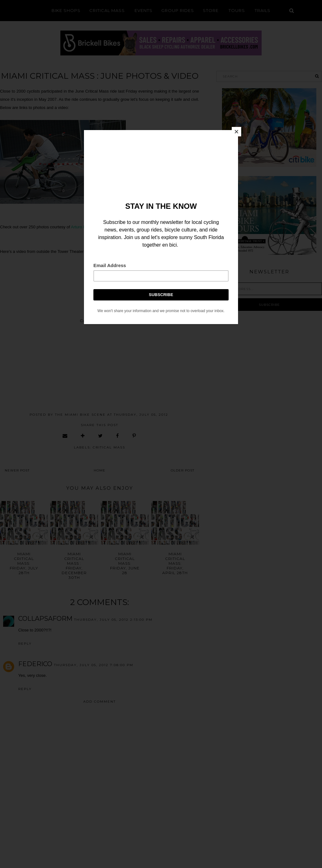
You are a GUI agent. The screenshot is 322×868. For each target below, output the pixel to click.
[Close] (236, 132)
